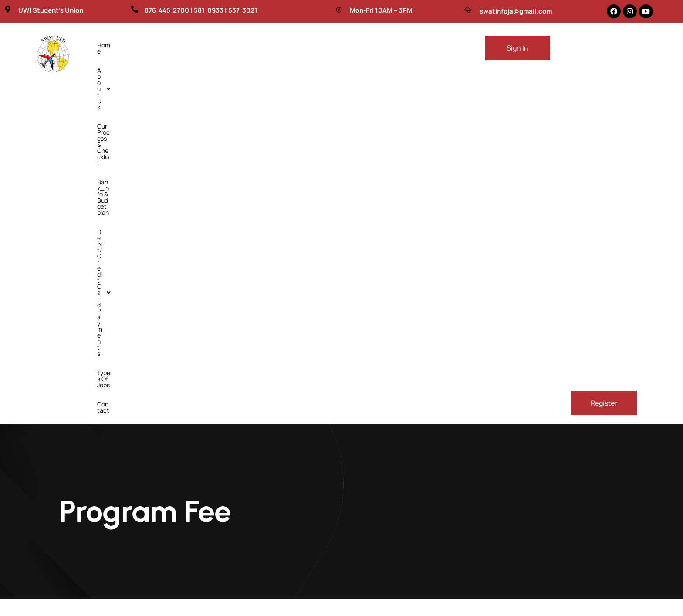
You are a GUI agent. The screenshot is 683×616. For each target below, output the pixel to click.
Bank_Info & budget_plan (289, 45)
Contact (160, 64)
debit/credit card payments (380, 45)
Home (105, 45)
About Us (144, 45)
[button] (144, 45)
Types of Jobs (116, 64)
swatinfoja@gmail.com (516, 11)
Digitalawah (443, 606)
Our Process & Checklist (207, 45)
